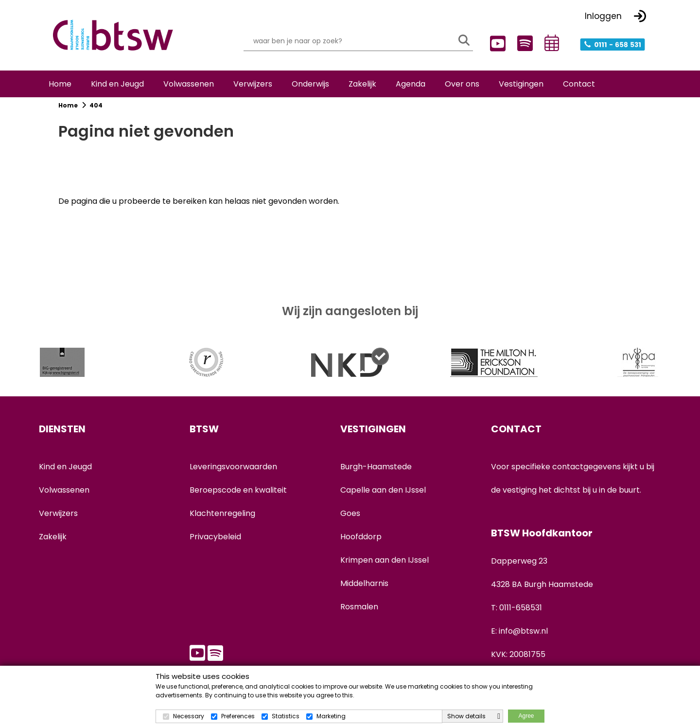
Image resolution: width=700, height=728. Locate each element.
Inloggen (603, 15)
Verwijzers (58, 522)
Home (69, 114)
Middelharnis (364, 592)
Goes (350, 522)
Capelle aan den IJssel (383, 498)
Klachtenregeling (222, 522)
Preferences (238, 716)
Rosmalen (359, 615)
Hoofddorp (361, 545)
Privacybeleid (215, 545)
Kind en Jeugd (65, 475)
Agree (526, 716)
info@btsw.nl (523, 639)
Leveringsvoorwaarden (233, 475)
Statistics (286, 716)
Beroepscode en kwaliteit (238, 498)
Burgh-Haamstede (376, 475)
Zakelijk (53, 545)
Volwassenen (64, 498)
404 (96, 114)
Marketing (331, 716)
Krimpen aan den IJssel (385, 568)
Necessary (189, 716)
